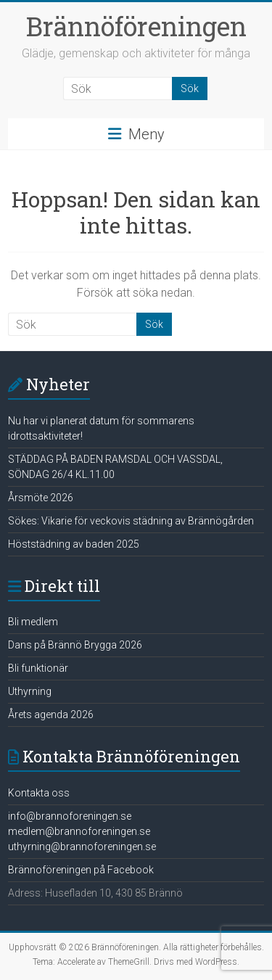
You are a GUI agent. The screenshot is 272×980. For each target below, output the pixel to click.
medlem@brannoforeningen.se (79, 831)
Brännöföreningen (136, 26)
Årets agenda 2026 (51, 715)
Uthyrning (30, 691)
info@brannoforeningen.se (70, 816)
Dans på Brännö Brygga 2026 (75, 645)
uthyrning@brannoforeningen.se (82, 847)
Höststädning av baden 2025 (74, 544)
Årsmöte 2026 (41, 498)
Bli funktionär (38, 668)
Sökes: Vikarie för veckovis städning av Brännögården (131, 521)
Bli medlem (33, 622)
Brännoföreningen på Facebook (81, 870)
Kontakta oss (39, 793)
